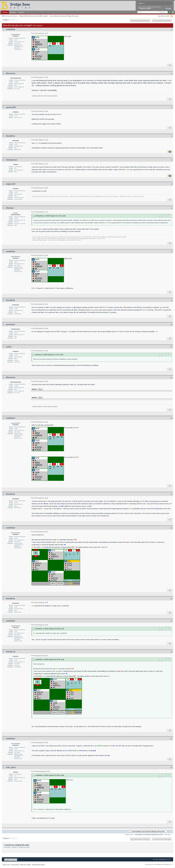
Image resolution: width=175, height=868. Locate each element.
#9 (172, 300)
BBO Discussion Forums (10, 16)
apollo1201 (11, 107)
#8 (172, 252)
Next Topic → (169, 835)
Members (13, 12)
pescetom (11, 324)
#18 (171, 652)
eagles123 (11, 184)
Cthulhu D (11, 652)
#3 (172, 108)
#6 (172, 184)
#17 (171, 621)
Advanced (173, 12)
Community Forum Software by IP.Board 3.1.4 (159, 864)
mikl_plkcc (11, 767)
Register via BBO (145, 8)
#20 (171, 768)
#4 (172, 136)
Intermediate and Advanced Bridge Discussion (64, 16)
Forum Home (15, 864)
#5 (172, 160)
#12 (171, 378)
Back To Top (6, 864)
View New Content (164, 16)
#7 (172, 208)
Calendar (21, 12)
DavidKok (10, 136)
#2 (172, 74)
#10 (171, 325)
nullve (9, 347)
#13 (171, 418)
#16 (171, 599)
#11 (171, 347)
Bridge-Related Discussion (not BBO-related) (33, 16)
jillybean (10, 208)
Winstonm (11, 73)
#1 (172, 30)
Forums (5, 12)
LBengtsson (12, 160)
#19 (171, 739)
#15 (171, 528)
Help (168, 9)
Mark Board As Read (38, 864)
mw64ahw (11, 29)
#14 (171, 494)
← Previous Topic (128, 835)
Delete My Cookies (25, 864)
